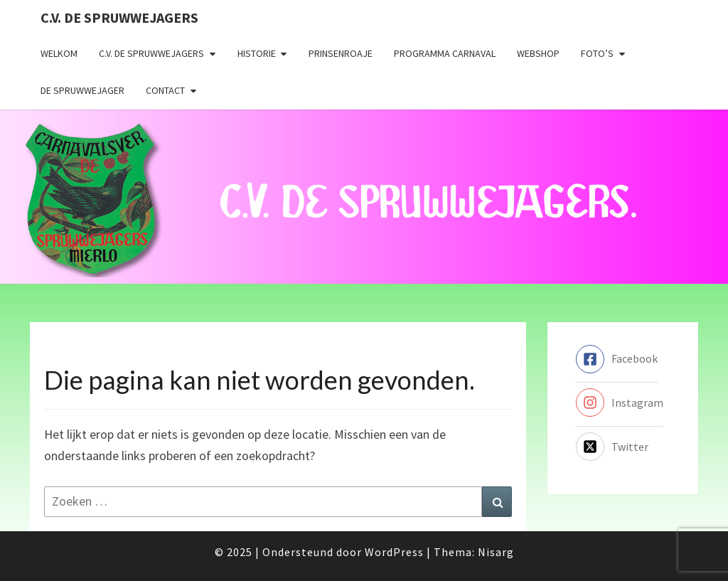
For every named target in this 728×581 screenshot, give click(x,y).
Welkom (59, 53)
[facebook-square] (617, 359)
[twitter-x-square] (612, 447)
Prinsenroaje (341, 53)
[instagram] (620, 403)
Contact (165, 90)
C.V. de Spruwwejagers (119, 17)
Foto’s (597, 53)
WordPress (394, 552)
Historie (257, 53)
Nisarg (496, 552)
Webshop (538, 53)
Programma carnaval (445, 53)
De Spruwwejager (82, 90)
